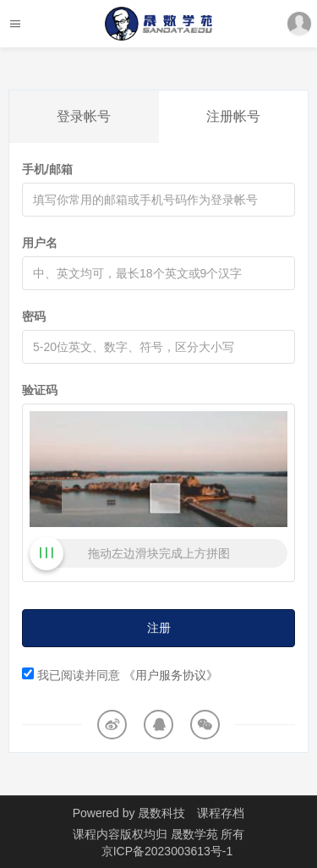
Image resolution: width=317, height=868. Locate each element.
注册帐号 (233, 116)
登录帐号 (84, 116)
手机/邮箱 (47, 169)
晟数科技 (161, 813)
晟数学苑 (196, 834)
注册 (159, 628)
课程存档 (221, 813)
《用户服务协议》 (171, 675)
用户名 (40, 243)
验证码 (40, 390)
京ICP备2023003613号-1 (167, 851)
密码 (34, 316)
